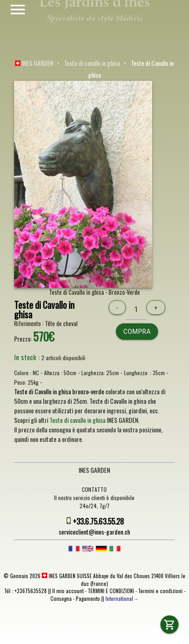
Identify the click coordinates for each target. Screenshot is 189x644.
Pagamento (88, 599)
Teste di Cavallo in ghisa (44, 310)
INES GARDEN (34, 63)
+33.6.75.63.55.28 (98, 521)
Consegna (61, 599)
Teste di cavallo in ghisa (92, 63)
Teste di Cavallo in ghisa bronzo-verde (59, 391)
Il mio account (68, 591)
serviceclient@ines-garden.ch (94, 532)
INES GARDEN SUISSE (67, 576)
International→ (122, 599)
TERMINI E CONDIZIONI (111, 591)
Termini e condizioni (160, 591)
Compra (137, 332)
